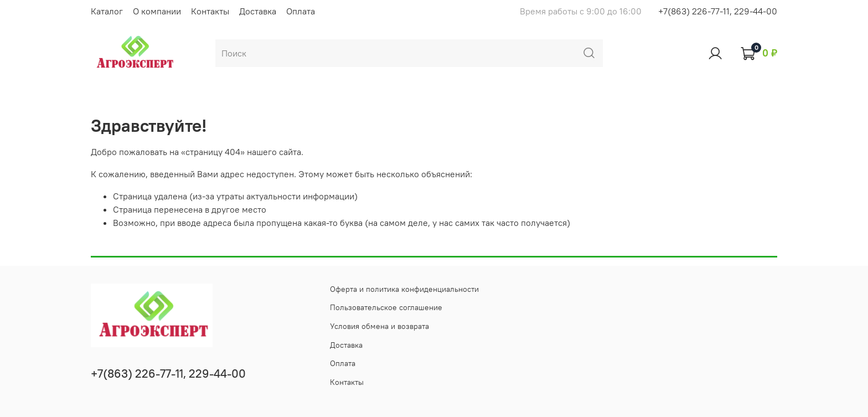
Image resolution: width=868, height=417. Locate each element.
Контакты (210, 11)
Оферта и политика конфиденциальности (404, 289)
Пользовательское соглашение (386, 307)
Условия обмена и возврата (379, 326)
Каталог (107, 11)
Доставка (258, 11)
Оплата (301, 11)
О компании (157, 11)
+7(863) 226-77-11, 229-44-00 (718, 11)
